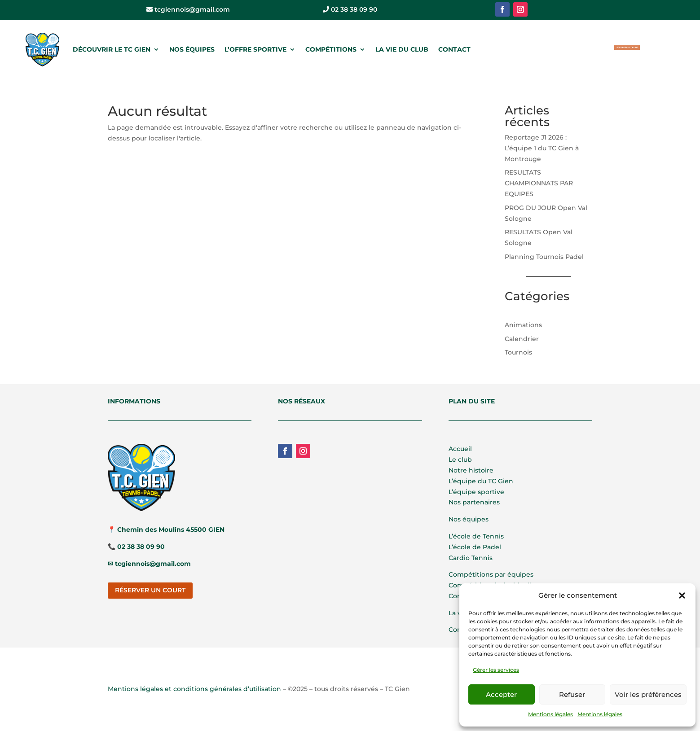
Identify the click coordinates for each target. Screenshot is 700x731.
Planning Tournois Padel (544, 257)
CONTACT (454, 49)
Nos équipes (469, 519)
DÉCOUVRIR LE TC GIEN (112, 49)
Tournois (518, 352)
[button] (682, 595)
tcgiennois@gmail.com (188, 9)
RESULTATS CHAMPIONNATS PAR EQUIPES (539, 183)
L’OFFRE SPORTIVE (255, 49)
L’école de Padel (475, 547)
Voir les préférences (648, 694)
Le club (460, 460)
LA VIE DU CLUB (402, 49)
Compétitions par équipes (491, 574)
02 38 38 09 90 (350, 9)
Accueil (460, 449)
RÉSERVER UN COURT (627, 47)
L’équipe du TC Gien (481, 481)
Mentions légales (550, 714)
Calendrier (522, 339)
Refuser (572, 694)
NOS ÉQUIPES (192, 49)
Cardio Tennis (471, 558)
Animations (523, 325)
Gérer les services (496, 670)
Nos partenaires (474, 502)
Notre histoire (471, 470)
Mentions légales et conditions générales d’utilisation (194, 689)
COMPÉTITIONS (331, 49)
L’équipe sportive (476, 492)
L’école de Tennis (476, 536)
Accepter (501, 694)
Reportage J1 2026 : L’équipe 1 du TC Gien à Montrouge (542, 148)
